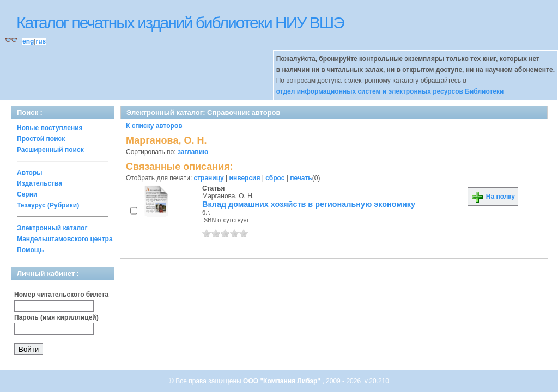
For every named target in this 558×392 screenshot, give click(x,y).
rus (41, 41)
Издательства (40, 183)
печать (301, 178)
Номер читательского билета (61, 295)
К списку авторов (154, 126)
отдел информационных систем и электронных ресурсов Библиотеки (390, 91)
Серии (27, 194)
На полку (493, 197)
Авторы (30, 173)
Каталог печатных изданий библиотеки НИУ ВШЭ (180, 23)
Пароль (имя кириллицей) (56, 317)
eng (28, 41)
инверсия (245, 178)
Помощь (30, 250)
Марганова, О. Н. (228, 196)
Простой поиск (41, 139)
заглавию (193, 152)
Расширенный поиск (50, 150)
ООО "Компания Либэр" (283, 381)
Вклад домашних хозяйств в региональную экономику (309, 204)
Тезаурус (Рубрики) (48, 205)
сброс (275, 178)
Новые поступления (50, 128)
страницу (209, 178)
